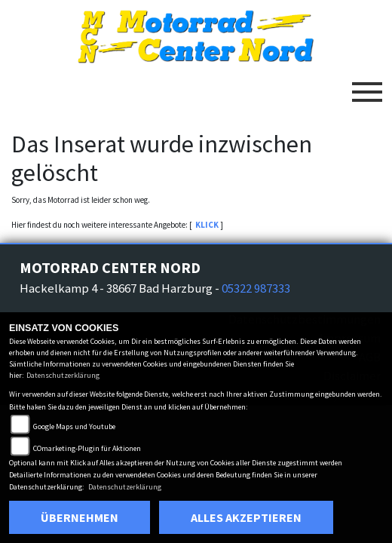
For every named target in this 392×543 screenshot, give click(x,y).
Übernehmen (80, 517)
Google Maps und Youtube (74, 426)
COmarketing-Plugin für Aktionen (87, 448)
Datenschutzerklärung (63, 375)
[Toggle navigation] (367, 86)
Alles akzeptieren (246, 517)
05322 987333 (256, 288)
